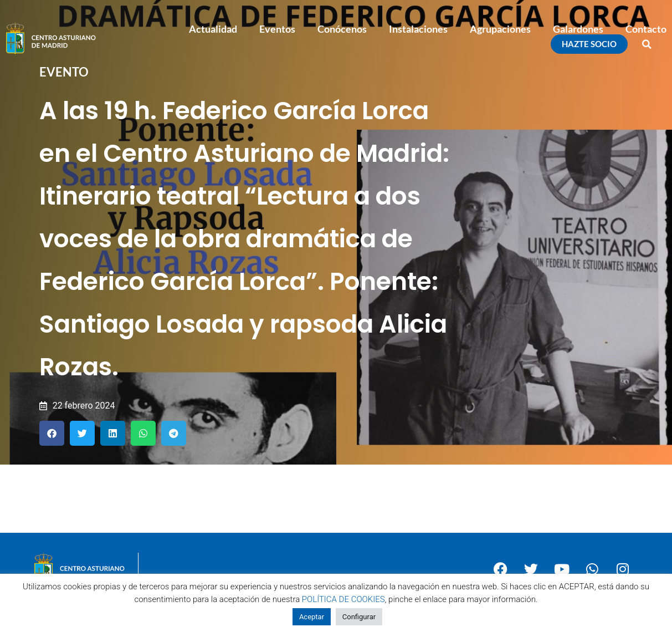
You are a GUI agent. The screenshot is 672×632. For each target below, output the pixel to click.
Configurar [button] (359, 617)
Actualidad (213, 29)
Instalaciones (418, 29)
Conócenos (342, 29)
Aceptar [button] (312, 617)
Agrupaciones (500, 29)
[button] (647, 44)
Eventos (277, 29)
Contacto (646, 29)
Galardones (578, 29)
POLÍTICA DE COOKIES (343, 599)
